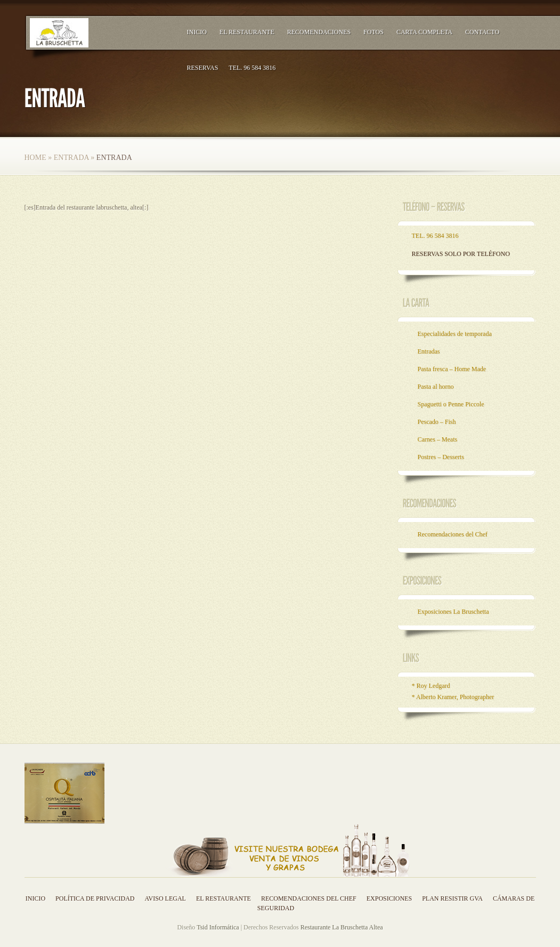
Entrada (71, 158)
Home (35, 158)
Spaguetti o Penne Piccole (451, 404)
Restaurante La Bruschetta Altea (342, 927)
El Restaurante (247, 32)
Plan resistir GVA (452, 898)
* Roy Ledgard (431, 686)
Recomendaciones (319, 32)
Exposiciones (389, 898)
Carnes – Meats (438, 439)
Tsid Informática (218, 927)
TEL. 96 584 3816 (252, 68)
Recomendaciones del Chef (453, 534)
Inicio (197, 32)
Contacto (482, 32)
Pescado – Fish (437, 422)
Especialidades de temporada (455, 334)
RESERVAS (203, 68)
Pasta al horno (436, 387)
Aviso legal (165, 898)
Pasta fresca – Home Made (452, 369)
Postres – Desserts (441, 457)
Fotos (374, 32)
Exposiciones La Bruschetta (453, 612)
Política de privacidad (95, 898)
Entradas (429, 351)
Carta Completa (424, 32)
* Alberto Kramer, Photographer (453, 697)
